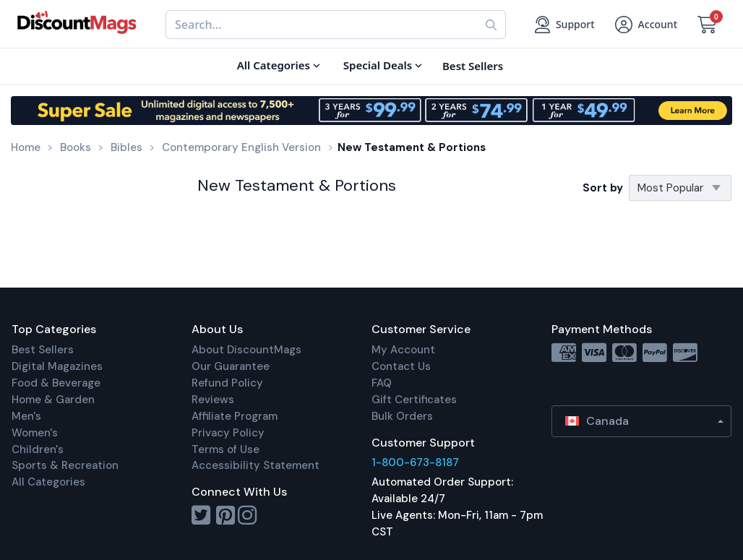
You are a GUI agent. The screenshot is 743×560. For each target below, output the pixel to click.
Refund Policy (227, 383)
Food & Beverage (56, 383)
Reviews (213, 400)
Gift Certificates (414, 400)
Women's (35, 433)
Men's (26, 416)
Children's (38, 449)
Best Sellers (43, 350)
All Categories (48, 482)
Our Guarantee (231, 366)
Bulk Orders (402, 416)
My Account (403, 350)
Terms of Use (226, 449)
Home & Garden (53, 400)
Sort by (603, 188)
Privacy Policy (228, 433)
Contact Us (401, 366)
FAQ (382, 383)
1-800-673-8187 (415, 462)
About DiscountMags (246, 350)
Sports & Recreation (65, 465)
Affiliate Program (235, 416)
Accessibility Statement (255, 465)
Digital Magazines (57, 366)
